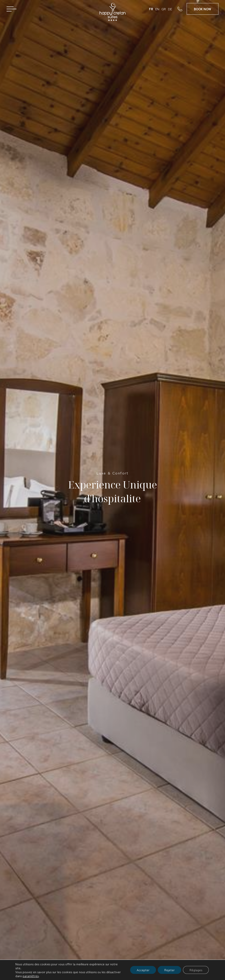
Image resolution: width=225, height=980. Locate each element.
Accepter (143, 970)
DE (170, 9)
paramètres (31, 976)
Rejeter (169, 970)
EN (157, 9)
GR (164, 9)
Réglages (196, 970)
